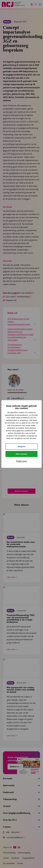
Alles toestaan (22, 454)
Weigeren (21, 446)
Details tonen (21, 461)
